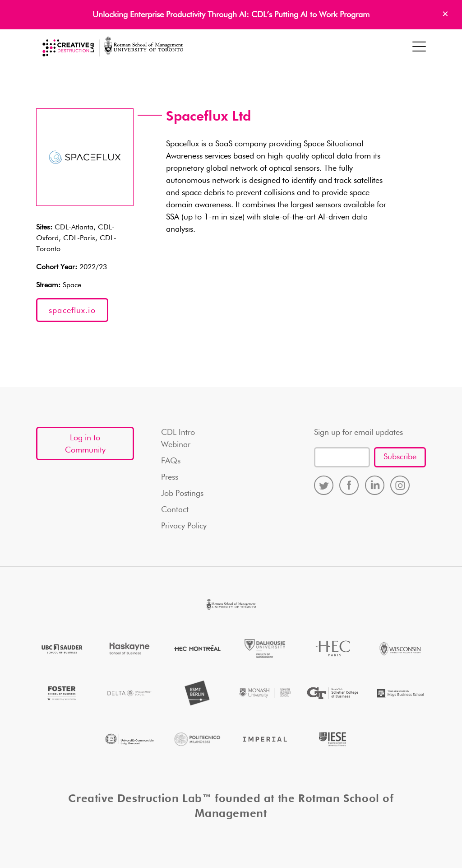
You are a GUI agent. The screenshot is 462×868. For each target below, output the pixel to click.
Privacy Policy (184, 526)
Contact (175, 510)
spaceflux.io (72, 311)
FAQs (171, 461)
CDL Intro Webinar (178, 439)
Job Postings (182, 494)
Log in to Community (85, 444)
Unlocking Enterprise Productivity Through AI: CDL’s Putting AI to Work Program (231, 15)
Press (170, 477)
